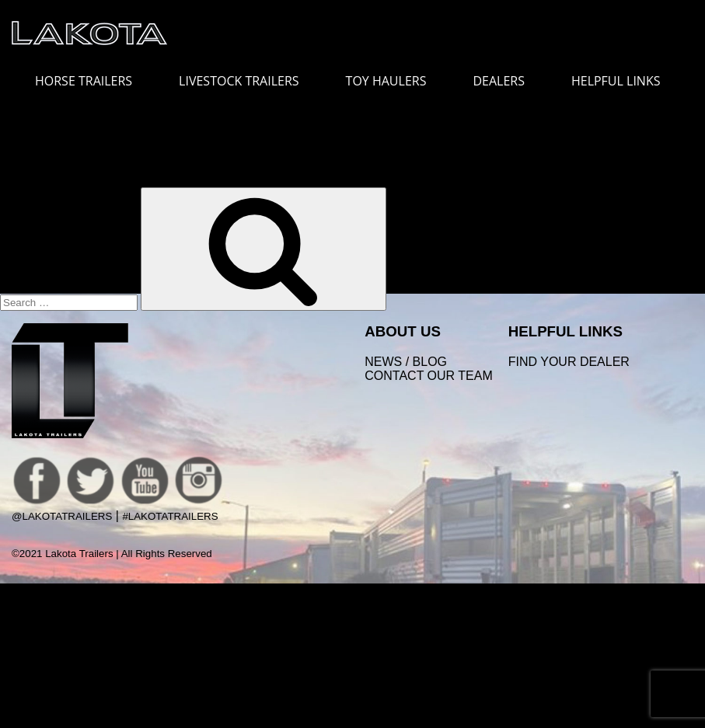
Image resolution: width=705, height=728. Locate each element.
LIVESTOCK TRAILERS (246, 81)
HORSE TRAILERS (91, 81)
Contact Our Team (428, 376)
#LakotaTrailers (170, 516)
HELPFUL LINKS (624, 81)
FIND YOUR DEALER (569, 362)
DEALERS (499, 81)
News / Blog (406, 362)
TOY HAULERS (386, 81)
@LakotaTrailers (62, 516)
